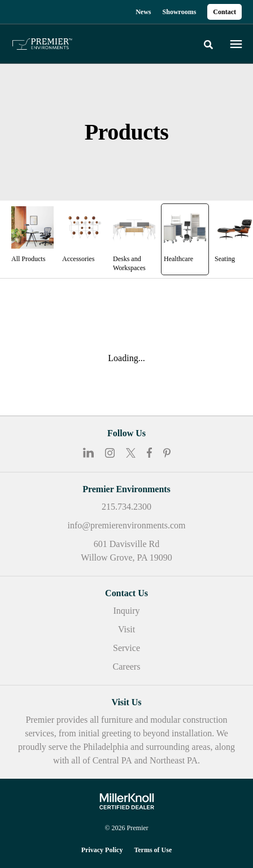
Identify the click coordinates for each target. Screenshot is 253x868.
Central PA (112, 760)
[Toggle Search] (208, 45)
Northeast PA (174, 760)
